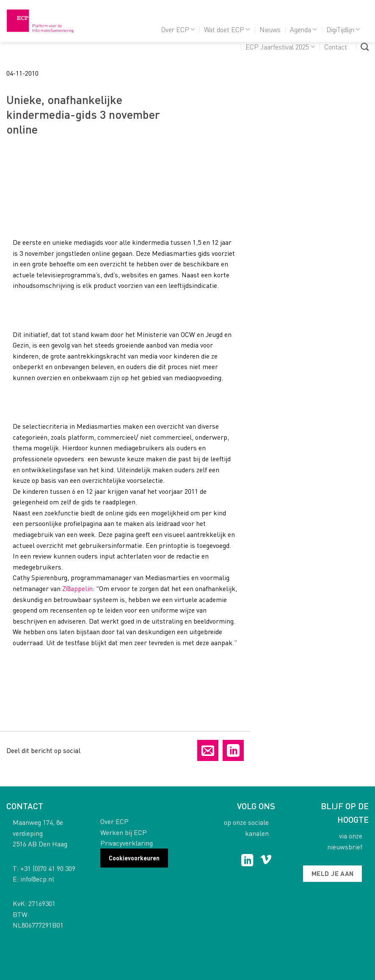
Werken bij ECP (124, 832)
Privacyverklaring (127, 843)
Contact (336, 47)
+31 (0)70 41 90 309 (48, 868)
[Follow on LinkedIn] (247, 861)
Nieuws (270, 29)
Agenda (303, 29)
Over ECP (178, 29)
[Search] (365, 47)
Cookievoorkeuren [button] (134, 858)
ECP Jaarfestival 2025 (280, 47)
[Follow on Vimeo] (266, 861)
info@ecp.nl (37, 879)
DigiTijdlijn (343, 29)
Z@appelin (77, 588)
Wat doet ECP (227, 29)
